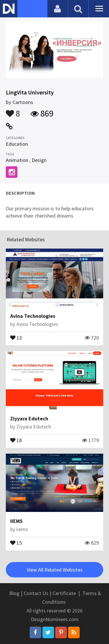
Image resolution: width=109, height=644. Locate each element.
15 (16, 542)
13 (16, 337)
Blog (14, 593)
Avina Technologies (33, 316)
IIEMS (16, 521)
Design (39, 160)
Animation (17, 160)
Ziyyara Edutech (29, 418)
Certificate (64, 593)
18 (16, 440)
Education (17, 144)
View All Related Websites (55, 570)
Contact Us (36, 593)
